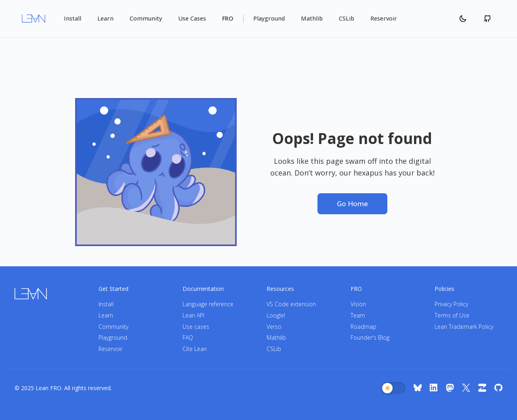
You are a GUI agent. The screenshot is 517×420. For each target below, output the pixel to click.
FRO (228, 18)
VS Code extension (291, 304)
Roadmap (364, 327)
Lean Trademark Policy (464, 327)
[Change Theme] (463, 19)
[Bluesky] (418, 389)
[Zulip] (482, 389)
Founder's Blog (370, 337)
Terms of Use (452, 315)
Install (73, 18)
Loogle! (276, 315)
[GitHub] (498, 388)
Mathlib (312, 18)
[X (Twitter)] (466, 389)
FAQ (188, 337)
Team (358, 315)
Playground (269, 18)
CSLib (347, 18)
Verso (274, 327)
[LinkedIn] (434, 388)
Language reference (208, 304)
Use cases (196, 327)
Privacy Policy (451, 304)
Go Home (352, 204)
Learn (105, 18)
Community (146, 18)
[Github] (487, 19)
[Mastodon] (450, 389)
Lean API (193, 315)
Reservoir (384, 18)
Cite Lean (195, 349)
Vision (358, 304)
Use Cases (192, 18)
